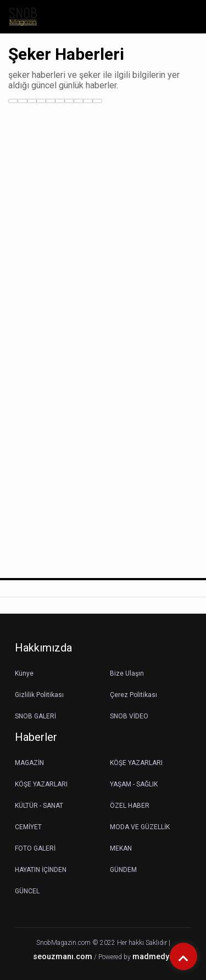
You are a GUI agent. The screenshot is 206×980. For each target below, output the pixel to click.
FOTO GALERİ (35, 848)
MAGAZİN (29, 763)
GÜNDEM (123, 870)
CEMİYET (28, 827)
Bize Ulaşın (127, 673)
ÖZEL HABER (130, 806)
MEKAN (121, 848)
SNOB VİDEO (129, 716)
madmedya (153, 957)
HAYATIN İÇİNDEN (41, 870)
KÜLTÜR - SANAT (39, 806)
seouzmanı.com (63, 957)
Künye (24, 673)
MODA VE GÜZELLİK (140, 827)
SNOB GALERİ (35, 716)
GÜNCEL (27, 891)
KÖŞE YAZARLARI (136, 763)
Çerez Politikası (133, 695)
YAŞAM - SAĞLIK (134, 784)
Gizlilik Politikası (39, 695)
